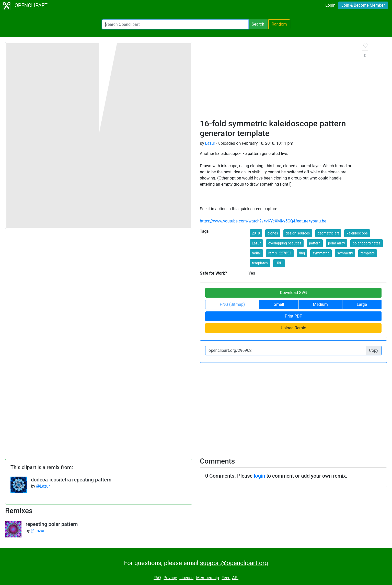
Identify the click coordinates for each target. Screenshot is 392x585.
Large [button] (362, 304)
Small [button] (279, 304)
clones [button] (273, 233)
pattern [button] (315, 243)
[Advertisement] (277, 80)
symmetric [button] (321, 253)
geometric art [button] (328, 233)
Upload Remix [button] (293, 328)
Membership (207, 578)
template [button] (368, 253)
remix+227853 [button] (280, 253)
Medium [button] (320, 304)
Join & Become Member (363, 5)
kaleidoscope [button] (357, 233)
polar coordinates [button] (367, 243)
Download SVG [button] (293, 293)
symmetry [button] (345, 253)
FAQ (157, 578)
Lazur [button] (256, 243)
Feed (226, 578)
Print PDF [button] (293, 316)
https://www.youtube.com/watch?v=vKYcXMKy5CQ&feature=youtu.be (263, 221)
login (259, 476)
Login (330, 5)
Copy (374, 350)
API (235, 578)
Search (258, 24)
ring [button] (302, 253)
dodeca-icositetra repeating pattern (71, 480)
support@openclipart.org (234, 563)
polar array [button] (337, 243)
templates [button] (260, 263)
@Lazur (43, 486)
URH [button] (279, 263)
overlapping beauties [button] (285, 243)
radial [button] (256, 253)
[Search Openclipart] (175, 24)
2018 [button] (256, 233)
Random (279, 24)
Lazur (210, 143)
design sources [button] (298, 233)
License (186, 578)
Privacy (170, 578)
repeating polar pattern (52, 524)
